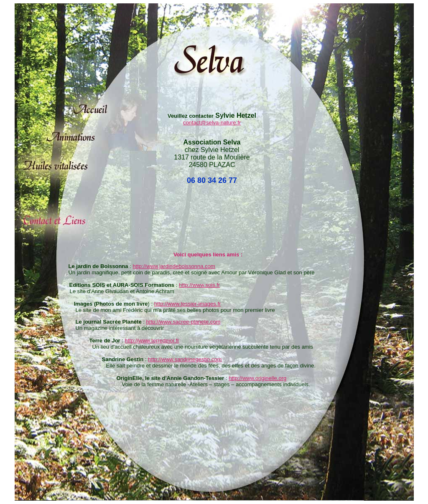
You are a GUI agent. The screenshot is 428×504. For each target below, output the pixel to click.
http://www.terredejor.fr (152, 341)
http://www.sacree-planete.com (183, 322)
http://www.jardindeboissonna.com (174, 266)
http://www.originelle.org (257, 378)
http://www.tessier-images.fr (188, 304)
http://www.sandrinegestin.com (185, 359)
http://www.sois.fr (199, 285)
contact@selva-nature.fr (212, 123)
